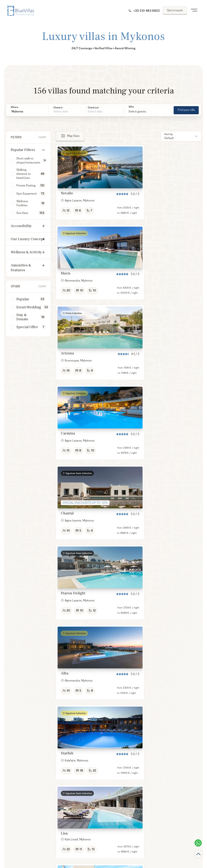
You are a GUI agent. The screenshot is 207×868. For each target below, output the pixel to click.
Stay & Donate (22, 317)
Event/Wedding (29, 307)
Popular (23, 299)
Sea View (22, 213)
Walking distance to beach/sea (24, 174)
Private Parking (26, 185)
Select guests (137, 111)
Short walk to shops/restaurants (28, 160)
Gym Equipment (27, 193)
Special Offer (27, 327)
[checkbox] (13, 160)
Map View (73, 136)
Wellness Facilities (22, 203)
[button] (27, 111)
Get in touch (175, 10)
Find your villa (186, 110)
